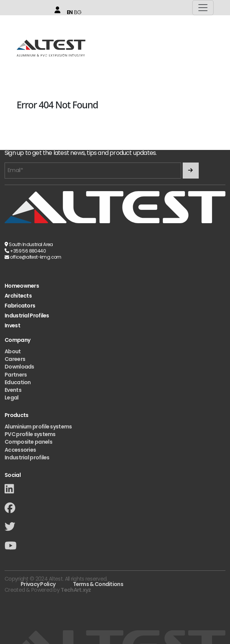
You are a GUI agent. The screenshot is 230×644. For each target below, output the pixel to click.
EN (70, 12)
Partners (16, 375)
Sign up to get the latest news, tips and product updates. (80, 153)
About (13, 351)
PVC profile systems (30, 434)
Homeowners (22, 286)
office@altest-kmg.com (35, 257)
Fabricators (20, 306)
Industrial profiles (27, 457)
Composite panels (28, 442)
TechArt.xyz (76, 590)
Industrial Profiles (27, 316)
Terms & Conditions (98, 584)
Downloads (19, 367)
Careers (15, 359)
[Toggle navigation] (203, 8)
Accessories (20, 450)
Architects (18, 296)
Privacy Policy (38, 584)
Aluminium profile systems (38, 427)
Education (18, 382)
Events (13, 390)
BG (78, 12)
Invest (12, 326)
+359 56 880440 (28, 251)
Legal (12, 398)
